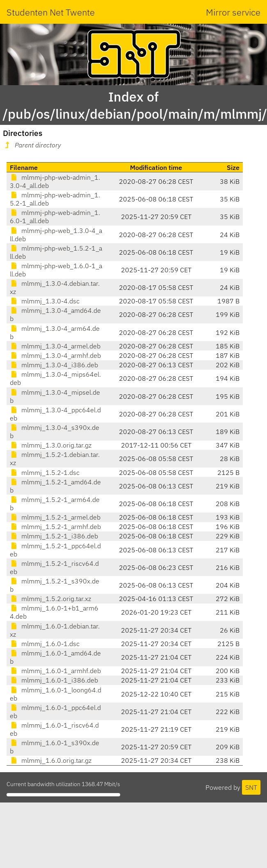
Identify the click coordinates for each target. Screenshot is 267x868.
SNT (251, 787)
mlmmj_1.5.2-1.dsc (45, 472)
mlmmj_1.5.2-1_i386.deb (54, 536)
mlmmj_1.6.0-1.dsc (45, 644)
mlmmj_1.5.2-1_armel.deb (55, 517)
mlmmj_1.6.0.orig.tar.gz (51, 760)
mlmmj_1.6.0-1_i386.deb (54, 680)
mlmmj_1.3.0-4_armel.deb (55, 346)
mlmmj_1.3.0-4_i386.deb (54, 365)
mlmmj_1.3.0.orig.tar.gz (51, 445)
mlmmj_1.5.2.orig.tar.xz (50, 599)
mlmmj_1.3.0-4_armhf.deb (55, 355)
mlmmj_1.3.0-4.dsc (45, 301)
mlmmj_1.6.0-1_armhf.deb (55, 671)
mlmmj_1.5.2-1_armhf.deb (55, 527)
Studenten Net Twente (51, 12)
